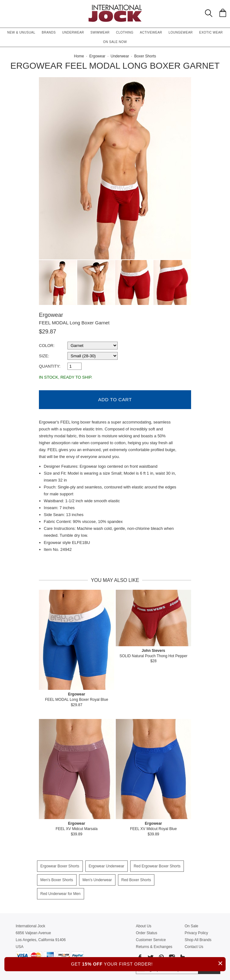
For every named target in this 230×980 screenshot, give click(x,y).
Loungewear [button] (181, 32)
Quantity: (50, 366)
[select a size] (93, 356)
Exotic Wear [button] (211, 32)
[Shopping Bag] (223, 13)
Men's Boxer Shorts (57, 877)
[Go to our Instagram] (171, 955)
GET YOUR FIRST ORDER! (148, 963)
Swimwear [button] (100, 32)
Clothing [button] (125, 32)
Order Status (147, 930)
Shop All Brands (198, 937)
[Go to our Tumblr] (182, 955)
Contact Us (194, 944)
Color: (47, 346)
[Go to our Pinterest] (161, 955)
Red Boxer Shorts (136, 877)
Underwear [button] (73, 32)
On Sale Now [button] (115, 42)
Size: (44, 356)
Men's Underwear (97, 877)
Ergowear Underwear (107, 863)
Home (79, 56)
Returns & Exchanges (154, 944)
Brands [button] (49, 32)
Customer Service (151, 937)
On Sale (191, 923)
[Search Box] (209, 13)
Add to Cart (115, 396)
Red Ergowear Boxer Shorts (157, 863)
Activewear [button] (151, 32)
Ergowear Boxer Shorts (60, 863)
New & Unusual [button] (21, 32)
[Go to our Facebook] (140, 955)
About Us (144, 923)
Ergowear (51, 315)
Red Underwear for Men (61, 891)
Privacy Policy (196, 930)
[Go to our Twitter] (150, 955)
